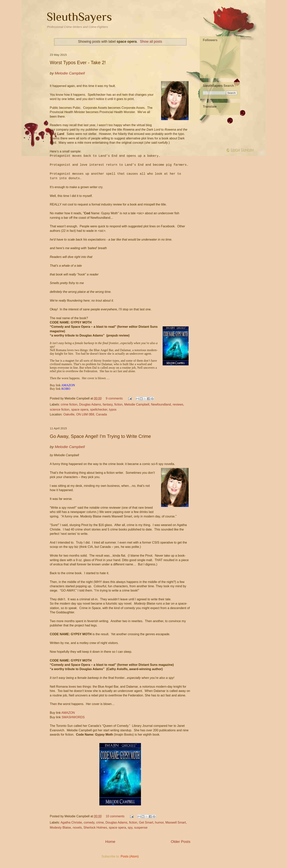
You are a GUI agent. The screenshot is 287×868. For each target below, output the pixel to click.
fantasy (108, 404)
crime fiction (69, 404)
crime (100, 822)
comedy (89, 822)
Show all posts (151, 42)
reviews (178, 404)
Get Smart (146, 822)
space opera (80, 410)
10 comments (115, 816)
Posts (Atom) (130, 856)
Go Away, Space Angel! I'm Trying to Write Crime (100, 436)
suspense (141, 828)
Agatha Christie (71, 822)
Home (110, 842)
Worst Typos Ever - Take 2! (78, 62)
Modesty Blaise (60, 828)
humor (159, 822)
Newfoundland (161, 404)
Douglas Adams (90, 404)
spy (130, 828)
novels (77, 828)
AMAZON (68, 713)
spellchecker (99, 410)
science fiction (60, 410)
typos (113, 410)
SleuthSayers (79, 17)
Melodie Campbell (137, 404)
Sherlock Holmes (95, 828)
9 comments (114, 398)
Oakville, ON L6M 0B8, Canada (85, 414)
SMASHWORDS (73, 717)
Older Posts (181, 842)
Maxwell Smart (176, 822)
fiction (119, 404)
